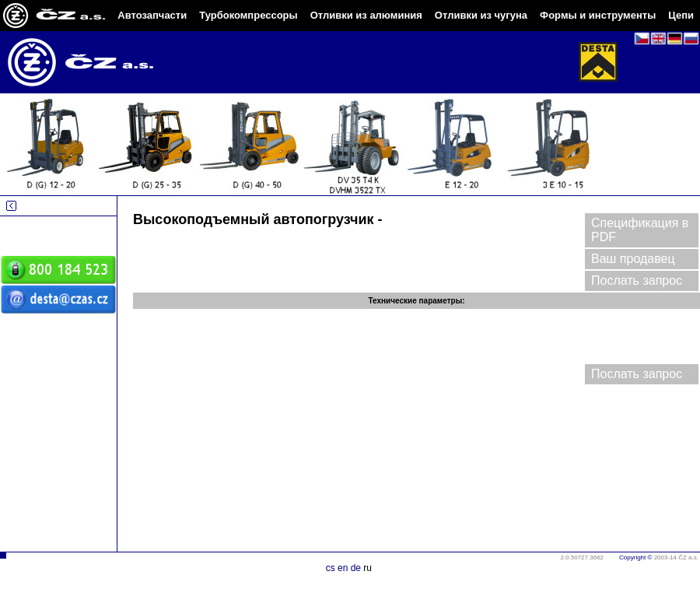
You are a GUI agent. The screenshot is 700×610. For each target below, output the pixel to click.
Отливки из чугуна (481, 15)
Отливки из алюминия (366, 15)
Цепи (681, 15)
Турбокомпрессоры (248, 15)
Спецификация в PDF (640, 230)
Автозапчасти (152, 15)
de (356, 568)
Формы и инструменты (598, 15)
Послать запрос (637, 280)
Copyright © (635, 557)
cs (331, 568)
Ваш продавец (633, 259)
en (343, 568)
